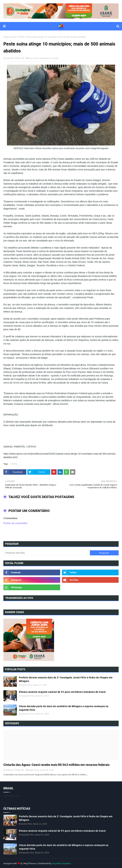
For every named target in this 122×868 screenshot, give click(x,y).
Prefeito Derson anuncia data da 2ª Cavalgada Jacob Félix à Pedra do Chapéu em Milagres (66, 679)
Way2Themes (30, 863)
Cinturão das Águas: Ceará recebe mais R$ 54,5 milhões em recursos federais (56, 765)
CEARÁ (21, 37)
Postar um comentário (15, 523)
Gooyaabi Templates (61, 863)
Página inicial (10, 37)
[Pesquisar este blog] (47, 553)
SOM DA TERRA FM (15, 58)
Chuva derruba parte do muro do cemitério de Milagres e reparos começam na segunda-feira (64, 708)
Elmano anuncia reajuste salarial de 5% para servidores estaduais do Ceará (62, 692)
